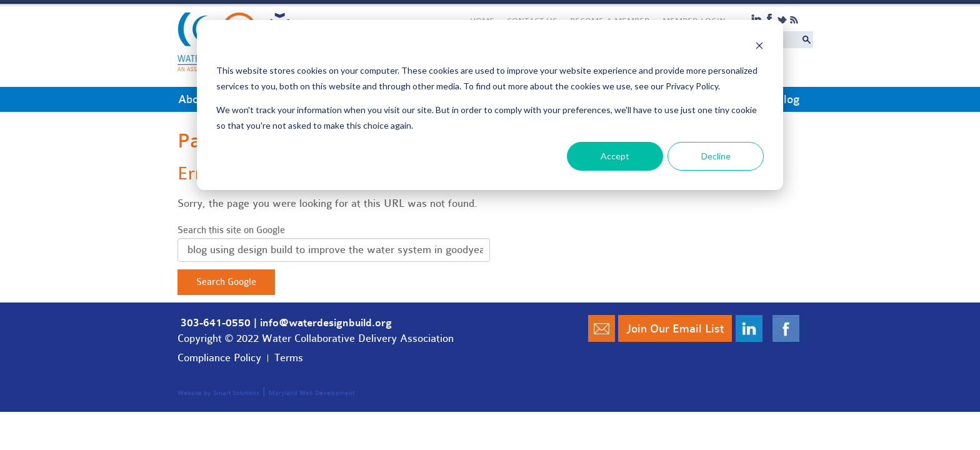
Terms (289, 358)
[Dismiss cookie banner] (759, 47)
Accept (615, 156)
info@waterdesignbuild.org (326, 323)
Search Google (226, 282)
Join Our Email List (675, 329)
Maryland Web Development (312, 393)
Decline (716, 156)
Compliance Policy (219, 358)
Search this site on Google (231, 230)
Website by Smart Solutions (218, 393)
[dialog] (490, 105)
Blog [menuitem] (788, 99)
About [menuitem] (193, 99)
